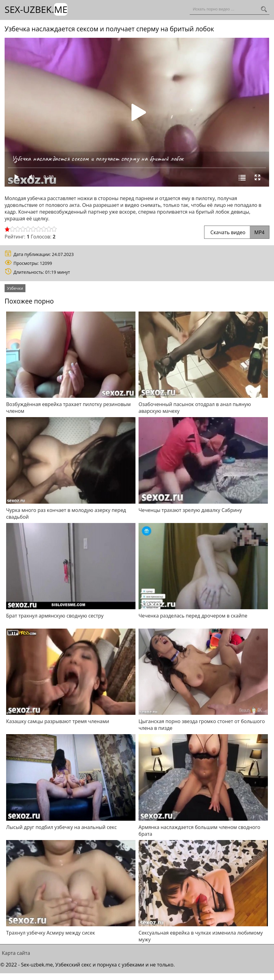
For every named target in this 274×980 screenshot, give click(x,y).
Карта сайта (16, 953)
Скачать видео (237, 232)
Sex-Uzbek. (36, 9)
